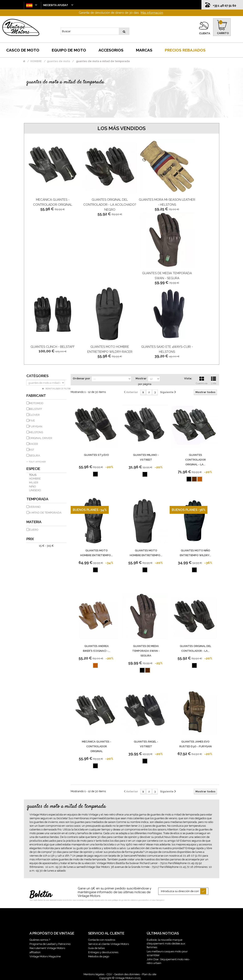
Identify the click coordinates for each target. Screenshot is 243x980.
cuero (34, 530)
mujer (34, 483)
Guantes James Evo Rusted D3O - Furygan (196, 744)
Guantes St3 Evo (96, 455)
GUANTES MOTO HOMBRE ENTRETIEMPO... (96, 553)
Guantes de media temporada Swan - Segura (146, 651)
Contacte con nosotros (102, 940)
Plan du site (149, 974)
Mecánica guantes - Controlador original (97, 746)
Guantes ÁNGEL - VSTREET (146, 744)
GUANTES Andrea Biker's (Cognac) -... (97, 648)
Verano (35, 507)
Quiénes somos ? (40, 940)
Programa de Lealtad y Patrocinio (50, 944)
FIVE (32, 421)
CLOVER (34, 415)
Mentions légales (94, 974)
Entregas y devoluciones (103, 952)
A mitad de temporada (45, 513)
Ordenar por (81, 378)
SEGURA (35, 456)
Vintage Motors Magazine (45, 956)
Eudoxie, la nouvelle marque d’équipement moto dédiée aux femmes (166, 944)
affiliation (35, 952)
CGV (109, 974)
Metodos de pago (99, 956)
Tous (33, 475)
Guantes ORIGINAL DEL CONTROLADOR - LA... (196, 648)
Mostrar (141, 378)
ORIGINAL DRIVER (41, 438)
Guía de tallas (96, 948)
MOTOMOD (36, 403)
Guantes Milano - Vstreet (146, 457)
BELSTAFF (36, 409)
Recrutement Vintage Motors (47, 948)
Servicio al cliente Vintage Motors (109, 944)
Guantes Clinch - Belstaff (53, 347)
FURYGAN (36, 426)
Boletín (41, 895)
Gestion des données (127, 974)
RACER (34, 444)
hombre (35, 479)
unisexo (35, 490)
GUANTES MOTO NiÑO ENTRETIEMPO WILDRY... (196, 553)
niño (33, 486)
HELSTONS (36, 432)
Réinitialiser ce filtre (58, 389)
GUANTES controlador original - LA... (196, 460)
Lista (213, 380)
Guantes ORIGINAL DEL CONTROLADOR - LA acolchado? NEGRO (110, 205)
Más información (152, 13)
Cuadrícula (202, 380)
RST (32, 450)
